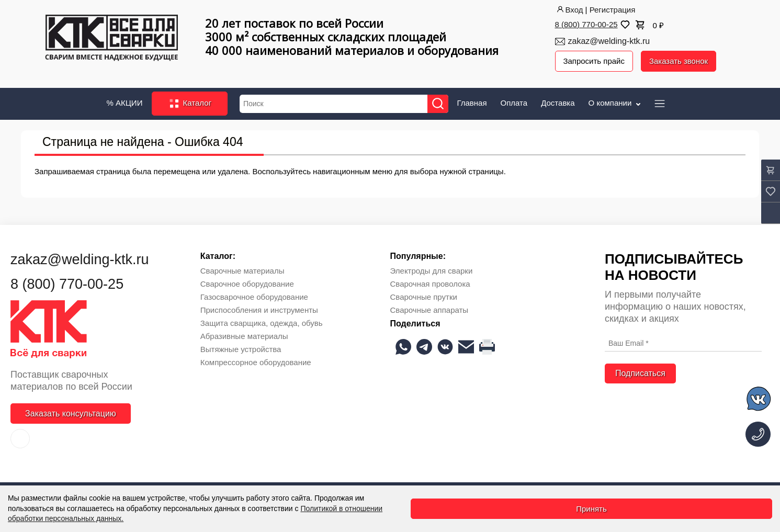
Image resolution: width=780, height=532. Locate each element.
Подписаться (640, 373)
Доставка (558, 102)
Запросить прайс (594, 61)
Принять (591, 509)
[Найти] (438, 103)
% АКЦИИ (125, 102)
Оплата (514, 102)
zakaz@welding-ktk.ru (609, 41)
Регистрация (613, 10)
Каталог (190, 104)
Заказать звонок (679, 61)
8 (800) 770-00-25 (586, 24)
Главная (472, 102)
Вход (569, 10)
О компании (615, 102)
